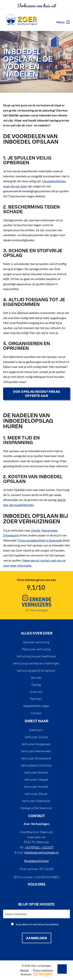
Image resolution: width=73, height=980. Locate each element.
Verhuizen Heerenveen (36, 751)
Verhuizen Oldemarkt (36, 801)
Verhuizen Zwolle (36, 737)
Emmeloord (11, 535)
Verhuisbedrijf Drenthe (36, 765)
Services (36, 678)
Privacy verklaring (43, 970)
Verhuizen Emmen (36, 772)
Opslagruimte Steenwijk (36, 808)
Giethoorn (36, 730)
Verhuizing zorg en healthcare (36, 656)
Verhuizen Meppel (36, 779)
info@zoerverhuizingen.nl (41, 852)
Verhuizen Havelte (36, 787)
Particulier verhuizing (36, 649)
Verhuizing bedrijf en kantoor (36, 671)
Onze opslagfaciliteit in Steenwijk (40, 540)
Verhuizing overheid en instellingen (36, 663)
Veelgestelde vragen (36, 706)
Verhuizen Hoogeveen (36, 744)
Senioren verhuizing (36, 642)
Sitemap (24, 970)
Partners (36, 699)
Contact (36, 713)
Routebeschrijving (36, 861)
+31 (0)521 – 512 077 (39, 847)
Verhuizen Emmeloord (36, 758)
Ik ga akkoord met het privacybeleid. (37, 924)
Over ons (36, 692)
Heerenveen (49, 530)
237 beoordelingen (37, 610)
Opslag (36, 685)
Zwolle (36, 530)
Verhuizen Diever (36, 794)
